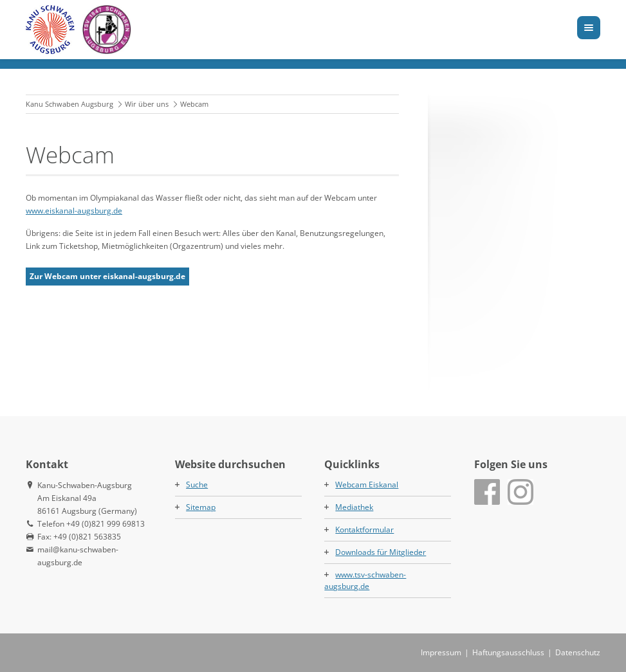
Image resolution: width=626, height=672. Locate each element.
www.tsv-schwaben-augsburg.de (365, 580)
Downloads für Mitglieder (381, 552)
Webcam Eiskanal (367, 485)
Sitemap (201, 507)
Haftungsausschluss (508, 652)
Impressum (441, 652)
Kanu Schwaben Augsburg (69, 104)
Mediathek (354, 507)
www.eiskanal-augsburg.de (74, 211)
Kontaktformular (364, 530)
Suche (197, 485)
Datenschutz (578, 652)
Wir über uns (147, 104)
